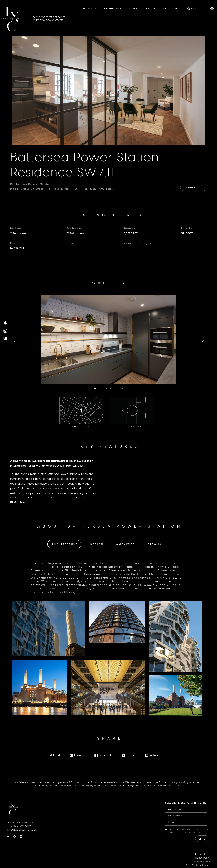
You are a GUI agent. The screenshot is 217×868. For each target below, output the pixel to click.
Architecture (65, 544)
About (150, 9)
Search (197, 9)
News (134, 9)
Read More (20, 495)
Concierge (172, 9)
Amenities (126, 544)
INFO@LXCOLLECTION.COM (22, 829)
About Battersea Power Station (110, 526)
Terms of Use (185, 829)
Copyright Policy (201, 861)
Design (97, 544)
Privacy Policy (202, 857)
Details (155, 544)
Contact (194, 187)
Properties (113, 9)
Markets (90, 9)
